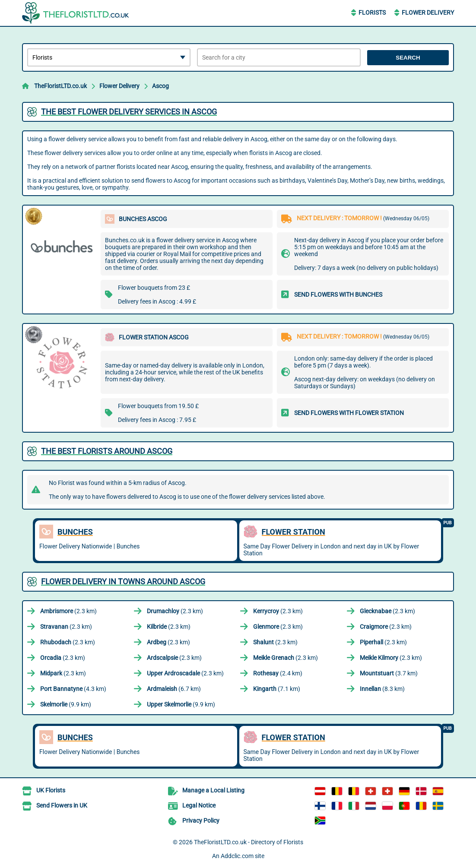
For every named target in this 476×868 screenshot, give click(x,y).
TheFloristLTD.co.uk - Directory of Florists (249, 842)
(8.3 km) (382, 689)
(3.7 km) (389, 673)
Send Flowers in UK (62, 805)
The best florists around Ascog (107, 451)
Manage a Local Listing (213, 790)
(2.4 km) (278, 673)
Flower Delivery (428, 13)
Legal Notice (199, 805)
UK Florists (51, 790)
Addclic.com (237, 856)
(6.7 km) (174, 689)
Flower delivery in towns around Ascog (123, 581)
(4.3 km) (73, 689)
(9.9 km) (66, 704)
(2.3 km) (68, 611)
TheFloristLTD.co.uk (60, 86)
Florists (372, 13)
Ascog (160, 86)
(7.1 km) (277, 689)
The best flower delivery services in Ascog (129, 112)
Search (408, 58)
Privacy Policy (201, 820)
